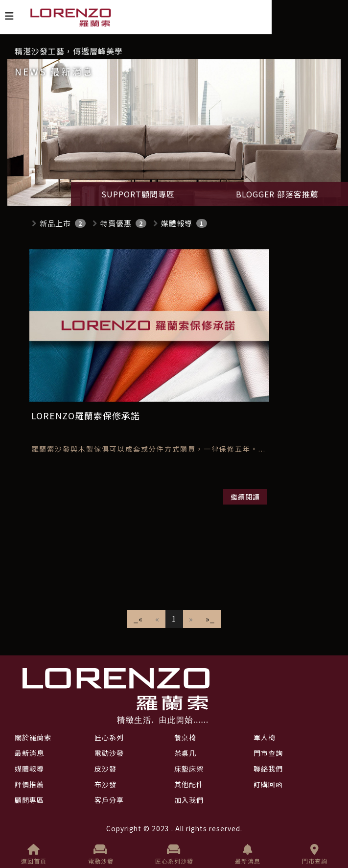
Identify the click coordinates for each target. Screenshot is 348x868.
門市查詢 (315, 855)
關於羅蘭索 (33, 737)
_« (138, 619)
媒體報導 (177, 223)
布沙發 (105, 784)
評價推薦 (29, 784)
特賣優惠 (116, 223)
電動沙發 (101, 855)
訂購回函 (268, 784)
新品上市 (55, 223)
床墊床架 (189, 769)
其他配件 (189, 784)
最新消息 (248, 855)
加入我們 (189, 800)
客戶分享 (109, 800)
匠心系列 (109, 737)
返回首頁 (34, 855)
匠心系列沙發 (174, 855)
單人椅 (265, 737)
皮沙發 (105, 769)
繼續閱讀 (245, 497)
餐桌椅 (185, 737)
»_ (210, 619)
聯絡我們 (268, 769)
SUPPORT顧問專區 (138, 194)
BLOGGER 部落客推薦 (277, 194)
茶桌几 (185, 753)
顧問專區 (29, 800)
